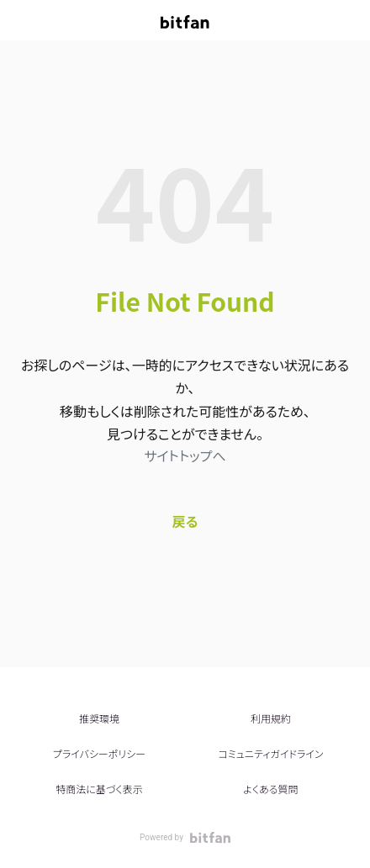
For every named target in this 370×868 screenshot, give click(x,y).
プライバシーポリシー (99, 753)
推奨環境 (99, 718)
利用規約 (271, 718)
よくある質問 (270, 789)
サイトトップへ (185, 455)
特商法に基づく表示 (99, 789)
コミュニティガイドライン (270, 753)
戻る (185, 521)
